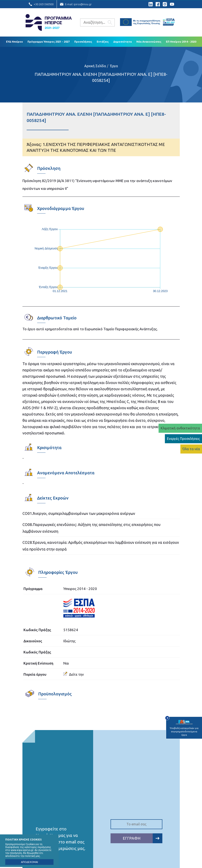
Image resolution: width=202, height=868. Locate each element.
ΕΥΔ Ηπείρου (14, 42)
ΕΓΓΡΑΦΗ (143, 838)
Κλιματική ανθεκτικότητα (180, 428)
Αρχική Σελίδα (95, 66)
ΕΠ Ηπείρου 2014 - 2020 (181, 42)
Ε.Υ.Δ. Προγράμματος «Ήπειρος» (49, 22)
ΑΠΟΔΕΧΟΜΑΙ (29, 862)
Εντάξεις (103, 42)
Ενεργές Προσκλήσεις (183, 439)
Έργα (114, 66)
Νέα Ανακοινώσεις (149, 42)
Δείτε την (74, 674)
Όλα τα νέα (191, 449)
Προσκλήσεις (83, 42)
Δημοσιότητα (123, 42)
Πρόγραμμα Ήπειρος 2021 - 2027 (49, 42)
